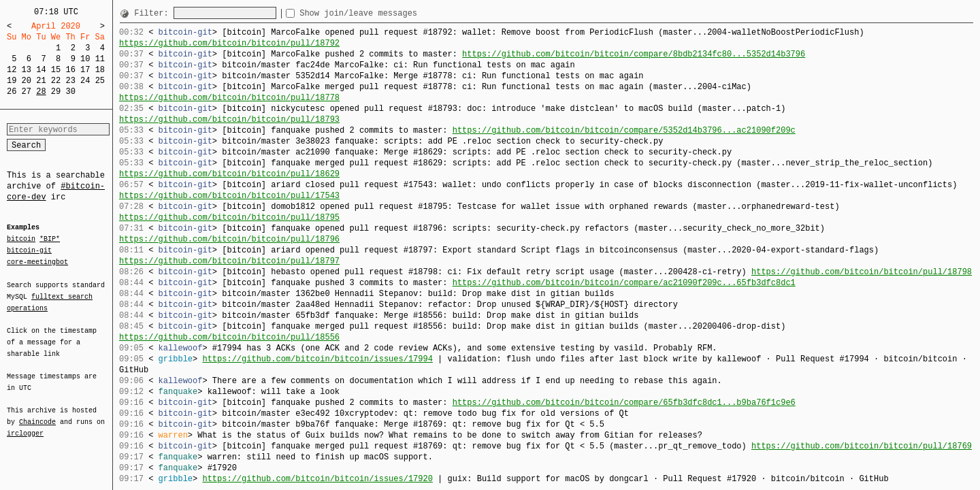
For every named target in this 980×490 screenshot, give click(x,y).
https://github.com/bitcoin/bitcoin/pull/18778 (229, 98)
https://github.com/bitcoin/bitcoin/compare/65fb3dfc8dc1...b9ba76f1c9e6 (624, 403)
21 (41, 81)
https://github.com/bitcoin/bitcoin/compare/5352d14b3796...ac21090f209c (624, 130)
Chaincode (37, 414)
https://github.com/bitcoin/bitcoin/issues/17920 (317, 479)
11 (100, 59)
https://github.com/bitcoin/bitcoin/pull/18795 (229, 217)
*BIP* (50, 240)
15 (56, 70)
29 (56, 92)
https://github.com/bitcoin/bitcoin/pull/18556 (229, 337)
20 (27, 81)
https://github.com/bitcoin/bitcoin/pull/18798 (862, 272)
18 (100, 70)
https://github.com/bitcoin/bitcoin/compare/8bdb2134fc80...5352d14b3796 (634, 54)
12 (12, 70)
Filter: (154, 13)
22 (56, 81)
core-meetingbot (37, 261)
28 (41, 92)
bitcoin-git (29, 250)
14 (41, 70)
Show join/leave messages (383, 13)
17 (85, 70)
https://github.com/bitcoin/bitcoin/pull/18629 (229, 174)
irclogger (25, 425)
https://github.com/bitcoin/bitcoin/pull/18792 (229, 43)
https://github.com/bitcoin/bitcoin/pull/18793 (229, 119)
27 (27, 92)
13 (27, 70)
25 (100, 81)
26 (12, 92)
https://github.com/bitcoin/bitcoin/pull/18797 (229, 261)
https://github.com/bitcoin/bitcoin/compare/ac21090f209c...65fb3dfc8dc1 (624, 283)
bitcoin (21, 240)
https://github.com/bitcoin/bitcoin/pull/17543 (229, 196)
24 (85, 81)
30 (70, 92)
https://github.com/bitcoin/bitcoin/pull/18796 (229, 239)
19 (12, 81)
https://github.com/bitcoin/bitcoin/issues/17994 (317, 359)
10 (85, 59)
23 (70, 81)
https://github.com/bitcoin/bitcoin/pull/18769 (862, 446)
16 (70, 70)
